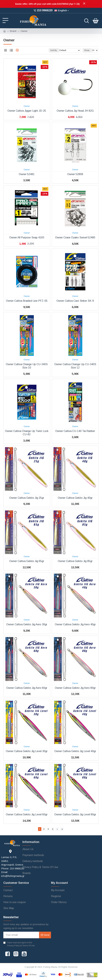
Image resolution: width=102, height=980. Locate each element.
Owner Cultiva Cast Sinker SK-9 (75, 301)
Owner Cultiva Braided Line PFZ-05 (27, 301)
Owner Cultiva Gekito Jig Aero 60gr (27, 688)
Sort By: (54, 50)
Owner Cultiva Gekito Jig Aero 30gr (27, 624)
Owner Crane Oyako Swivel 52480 (75, 237)
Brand (13, 31)
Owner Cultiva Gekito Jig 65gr (27, 561)
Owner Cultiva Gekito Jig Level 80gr (75, 814)
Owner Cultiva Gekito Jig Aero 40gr (75, 624)
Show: (87, 50)
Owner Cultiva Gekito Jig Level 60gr (27, 814)
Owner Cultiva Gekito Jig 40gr (75, 498)
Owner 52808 (75, 174)
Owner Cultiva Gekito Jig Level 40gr (75, 751)
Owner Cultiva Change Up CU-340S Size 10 (27, 366)
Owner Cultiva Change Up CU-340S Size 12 (75, 366)
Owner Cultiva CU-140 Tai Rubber (75, 431)
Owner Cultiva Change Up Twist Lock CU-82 (27, 433)
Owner (27, 106)
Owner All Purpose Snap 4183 (27, 237)
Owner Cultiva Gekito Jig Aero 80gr (75, 688)
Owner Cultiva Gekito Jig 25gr (27, 498)
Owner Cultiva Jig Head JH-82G (75, 111)
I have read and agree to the (19, 944)
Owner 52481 (27, 174)
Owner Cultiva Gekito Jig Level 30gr (27, 751)
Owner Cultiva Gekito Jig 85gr (75, 561)
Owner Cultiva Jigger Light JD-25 (27, 111)
